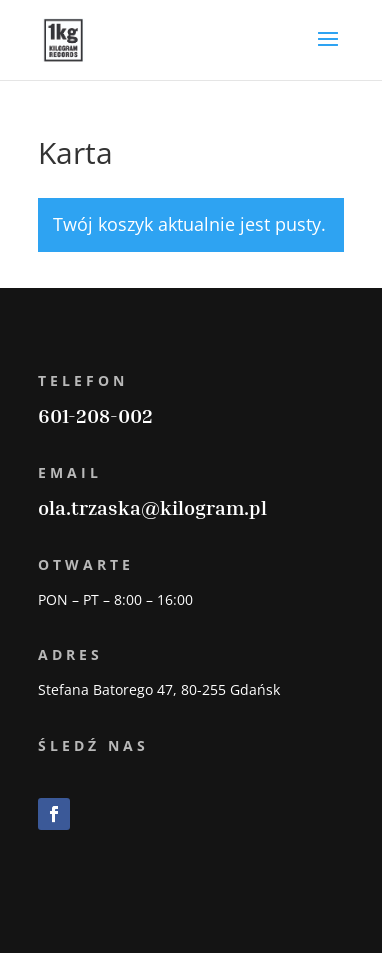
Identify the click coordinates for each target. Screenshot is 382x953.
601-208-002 (95, 415)
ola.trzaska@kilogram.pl (152, 507)
